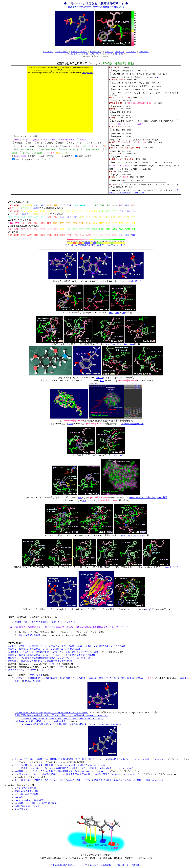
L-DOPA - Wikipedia (32, 681)
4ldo (123, 312)
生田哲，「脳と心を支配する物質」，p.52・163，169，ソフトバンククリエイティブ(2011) (51, 655)
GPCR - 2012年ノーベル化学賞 (29, 800)
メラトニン (120, 52)
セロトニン (109, 52)
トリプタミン (45, 670)
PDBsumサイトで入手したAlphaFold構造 (148, 497)
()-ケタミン (119, 54)
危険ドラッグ (36, 675)
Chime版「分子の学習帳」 (129, 865)
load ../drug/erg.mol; (126, 140)
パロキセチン (144, 52)
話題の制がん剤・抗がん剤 (27, 806)
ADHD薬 (19, 797)
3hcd (119, 344)
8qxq (148, 609)
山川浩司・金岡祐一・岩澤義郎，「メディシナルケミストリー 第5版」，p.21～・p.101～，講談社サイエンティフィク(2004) (67, 646)
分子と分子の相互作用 (25, 788)
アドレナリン (48, 52)
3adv (115, 455)
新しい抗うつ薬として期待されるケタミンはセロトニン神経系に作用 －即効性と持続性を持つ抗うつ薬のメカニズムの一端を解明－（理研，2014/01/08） (89, 780)
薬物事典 (19, 803)
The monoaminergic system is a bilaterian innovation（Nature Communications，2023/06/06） (63, 718)
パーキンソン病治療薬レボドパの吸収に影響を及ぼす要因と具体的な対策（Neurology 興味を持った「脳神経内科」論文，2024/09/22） (80, 678)
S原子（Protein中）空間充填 (42, 156)
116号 (60, 667)
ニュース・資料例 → (19, 675)
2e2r (80, 497)
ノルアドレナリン (62, 52)
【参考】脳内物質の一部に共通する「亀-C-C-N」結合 (34, 617)
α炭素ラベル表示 (84, 156)
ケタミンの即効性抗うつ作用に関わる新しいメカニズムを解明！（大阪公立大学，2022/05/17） (60, 765)
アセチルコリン (96, 52)
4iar (129, 535)
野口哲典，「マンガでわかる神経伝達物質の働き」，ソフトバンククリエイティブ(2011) (51, 658)
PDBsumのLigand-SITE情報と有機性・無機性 (96, 7)
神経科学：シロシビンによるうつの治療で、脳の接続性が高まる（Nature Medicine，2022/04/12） (61, 771)
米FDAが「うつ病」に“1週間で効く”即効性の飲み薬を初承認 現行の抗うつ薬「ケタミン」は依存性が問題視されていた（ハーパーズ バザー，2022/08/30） (90, 759)
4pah (132, 344)
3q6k (121, 455)
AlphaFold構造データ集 (132, 424)
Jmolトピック (139, 193)
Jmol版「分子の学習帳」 (102, 865)
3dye (113, 344)
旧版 (70, 7)
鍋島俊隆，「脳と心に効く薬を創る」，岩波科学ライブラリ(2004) (40, 661)
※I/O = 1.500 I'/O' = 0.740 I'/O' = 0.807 (120, 112)
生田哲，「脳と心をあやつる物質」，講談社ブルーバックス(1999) (46, 622)
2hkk (117, 312)
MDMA (110, 54)
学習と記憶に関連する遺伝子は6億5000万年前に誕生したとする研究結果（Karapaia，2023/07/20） (62, 715)
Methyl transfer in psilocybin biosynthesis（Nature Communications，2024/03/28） (51, 712)
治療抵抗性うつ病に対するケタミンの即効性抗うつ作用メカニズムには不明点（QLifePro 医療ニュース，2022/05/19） (78, 768)
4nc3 (140, 535)
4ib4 (134, 535)
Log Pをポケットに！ (117, 245)
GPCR (159, 77)
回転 (17, 160)
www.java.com (87, 73)
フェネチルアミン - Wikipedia (22, 670)
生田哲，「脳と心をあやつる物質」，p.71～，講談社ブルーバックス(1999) (44, 649)
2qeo (107, 344)
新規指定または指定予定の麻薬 (42, 803)
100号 (52, 664)
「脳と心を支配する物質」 (30, 635)
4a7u (111, 312)
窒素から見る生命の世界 (26, 791)
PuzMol (100, 378)
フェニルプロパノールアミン (78, 54)
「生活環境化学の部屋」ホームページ (69, 865)
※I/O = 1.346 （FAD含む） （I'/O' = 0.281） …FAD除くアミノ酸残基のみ (144, 121)
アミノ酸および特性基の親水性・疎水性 (84, 245)
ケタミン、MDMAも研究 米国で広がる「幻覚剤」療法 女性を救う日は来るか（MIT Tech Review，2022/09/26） (69, 724)
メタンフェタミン (98, 54)
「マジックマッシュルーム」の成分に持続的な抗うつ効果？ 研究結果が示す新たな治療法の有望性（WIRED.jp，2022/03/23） (75, 774)
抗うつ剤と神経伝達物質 (26, 794)
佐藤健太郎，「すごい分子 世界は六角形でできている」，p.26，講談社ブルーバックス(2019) (53, 652)
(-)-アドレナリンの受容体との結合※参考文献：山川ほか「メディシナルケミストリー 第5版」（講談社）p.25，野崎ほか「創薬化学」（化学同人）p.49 (96, 855)
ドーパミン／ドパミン (79, 52)
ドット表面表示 (66, 156)
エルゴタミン (131, 52)
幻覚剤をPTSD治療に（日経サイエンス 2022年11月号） (41, 721)
